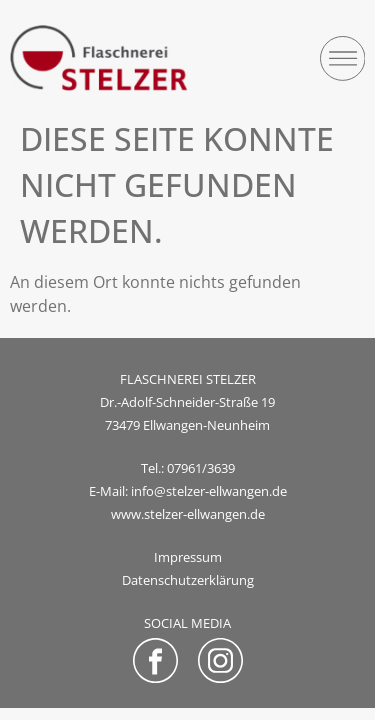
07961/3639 (201, 468)
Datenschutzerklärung (188, 580)
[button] (343, 58)
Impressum (188, 557)
